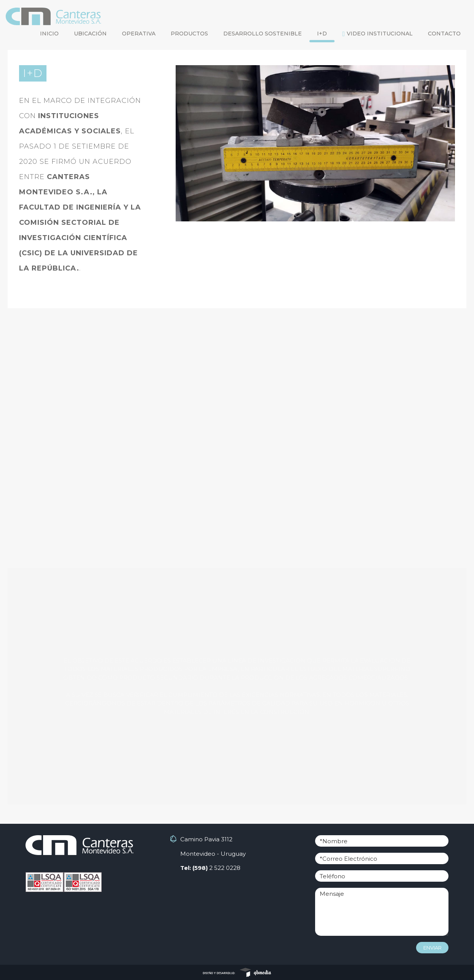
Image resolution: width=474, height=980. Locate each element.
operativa (139, 34)
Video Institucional (377, 34)
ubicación (90, 34)
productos (189, 34)
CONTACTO (444, 34)
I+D (322, 34)
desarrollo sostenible (263, 34)
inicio (49, 34)
